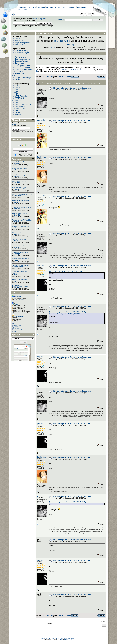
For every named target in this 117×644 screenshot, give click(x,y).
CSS (71, 640)
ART (16, 90)
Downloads (22, 7)
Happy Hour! (82, 7)
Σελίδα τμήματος (21, 51)
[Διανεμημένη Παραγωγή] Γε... (21, 259)
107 (63, 77)
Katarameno (17, 324)
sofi (15, 170)
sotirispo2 (17, 228)
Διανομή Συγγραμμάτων (24, 67)
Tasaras (16, 331)
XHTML (66, 640)
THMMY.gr (40, 68)
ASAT (17, 92)
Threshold (17, 189)
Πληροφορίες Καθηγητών (18, 74)
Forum (17, 38)
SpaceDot (18, 110)
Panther (18, 115)
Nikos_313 (17, 209)
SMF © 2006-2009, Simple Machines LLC (64, 638)
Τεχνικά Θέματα (61, 7)
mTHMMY (19, 80)
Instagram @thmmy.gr (23, 78)
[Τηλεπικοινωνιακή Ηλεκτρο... (21, 246)
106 (59, 77)
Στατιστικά (16, 292)
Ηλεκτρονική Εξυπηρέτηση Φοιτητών (21, 64)
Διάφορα (79, 68)
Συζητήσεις (72, 7)
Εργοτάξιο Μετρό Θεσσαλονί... (21, 162)
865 (68, 77)
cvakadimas (18, 196)
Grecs (16, 202)
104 (51, 77)
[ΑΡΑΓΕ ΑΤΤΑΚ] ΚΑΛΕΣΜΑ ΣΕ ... (22, 194)
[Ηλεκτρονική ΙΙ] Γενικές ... (20, 233)
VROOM (18, 113)
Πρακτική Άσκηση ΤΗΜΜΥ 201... (22, 220)
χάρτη (70, 44)
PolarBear (17, 241)
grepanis (17, 247)
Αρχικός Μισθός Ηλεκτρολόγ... (21, 201)
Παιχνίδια (49, 69)
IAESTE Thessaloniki (23, 104)
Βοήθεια (65, 41)
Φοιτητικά (50, 7)
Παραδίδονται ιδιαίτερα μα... (20, 265)
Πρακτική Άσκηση (21, 61)
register (43, 19)
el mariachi (17, 183)
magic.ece (41, 265)
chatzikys (17, 254)
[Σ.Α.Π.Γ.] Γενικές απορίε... (20, 286)
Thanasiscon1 (18, 330)
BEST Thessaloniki (22, 96)
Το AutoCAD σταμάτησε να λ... (21, 252)
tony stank (17, 163)
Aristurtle (18, 88)
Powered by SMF (45, 638)
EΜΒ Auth (19, 102)
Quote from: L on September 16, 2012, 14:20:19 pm (65, 271)
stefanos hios (17, 325)
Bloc (62, 640)
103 (48, 77)
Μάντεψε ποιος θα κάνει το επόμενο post (55, 71)
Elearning (18, 55)
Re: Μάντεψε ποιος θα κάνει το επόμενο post (72, 88)
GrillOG (16, 176)
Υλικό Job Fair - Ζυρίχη (19, 188)
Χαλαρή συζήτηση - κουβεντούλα (63, 68)
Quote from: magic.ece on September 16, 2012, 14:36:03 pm (68, 312)
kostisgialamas (19, 267)
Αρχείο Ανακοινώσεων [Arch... (21, 214)
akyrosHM (41, 120)
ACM (17, 86)
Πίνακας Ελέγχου (19, 120)
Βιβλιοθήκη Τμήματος (23, 53)
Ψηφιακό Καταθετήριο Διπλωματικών (22, 70)
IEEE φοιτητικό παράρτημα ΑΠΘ (19, 107)
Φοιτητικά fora (20, 57)
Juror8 (16, 260)
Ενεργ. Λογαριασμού (23, 42)
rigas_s (16, 275)
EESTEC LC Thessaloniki (18, 99)
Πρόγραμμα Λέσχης (22, 59)
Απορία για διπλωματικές (20, 280)
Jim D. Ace (41, 157)
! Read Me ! (32, 7)
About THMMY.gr (24, 9)
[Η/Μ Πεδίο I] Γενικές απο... (20, 181)
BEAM (17, 94)
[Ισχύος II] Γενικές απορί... (20, 168)
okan (15, 281)
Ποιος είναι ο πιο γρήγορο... (20, 175)
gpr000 (15, 327)
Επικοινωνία (19, 45)
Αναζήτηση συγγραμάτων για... (21, 207)
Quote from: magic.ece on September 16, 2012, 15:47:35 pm (68, 502)
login (35, 19)
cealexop (16, 328)
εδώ (56, 41)
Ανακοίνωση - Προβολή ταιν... (21, 226)
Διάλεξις (16, 222)
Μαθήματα (41, 7)
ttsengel (16, 234)
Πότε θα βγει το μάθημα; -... (20, 239)
